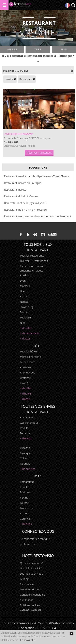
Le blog (24, 579)
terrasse (25, 433)
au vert (24, 513)
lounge (24, 503)
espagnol (25, 448)
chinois (24, 458)
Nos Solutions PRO (31, 568)
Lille (22, 291)
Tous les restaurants (32, 256)
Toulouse (25, 317)
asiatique (25, 453)
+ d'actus (25, 338)
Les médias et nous (31, 574)
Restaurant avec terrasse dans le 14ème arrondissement (37, 216)
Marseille (25, 286)
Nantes (24, 302)
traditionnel (27, 508)
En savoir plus (28, 640)
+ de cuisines (28, 469)
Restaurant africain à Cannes (21, 196)
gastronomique (29, 423)
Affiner (12, 49)
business (25, 492)
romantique (27, 417)
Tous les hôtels (29, 351)
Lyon (23, 281)
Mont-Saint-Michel (31, 357)
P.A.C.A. (24, 383)
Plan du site (27, 584)
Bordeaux (26, 275)
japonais (25, 464)
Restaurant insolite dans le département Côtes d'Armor (37, 176)
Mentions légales (30, 589)
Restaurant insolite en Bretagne (23, 183)
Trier (38, 49)
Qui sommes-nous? (31, 563)
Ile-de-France (28, 362)
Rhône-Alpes (27, 372)
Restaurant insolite (15, 190)
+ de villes (26, 328)
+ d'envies (26, 438)
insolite (24, 428)
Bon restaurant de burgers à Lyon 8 (25, 203)
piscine (24, 498)
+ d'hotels (26, 394)
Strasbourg (26, 307)
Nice (22, 323)
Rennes (24, 296)
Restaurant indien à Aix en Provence (25, 210)
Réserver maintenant (39, 153)
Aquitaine (25, 367)
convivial (25, 519)
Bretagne (25, 378)
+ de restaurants (30, 333)
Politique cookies (30, 605)
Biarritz (24, 312)
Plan (64, 49)
